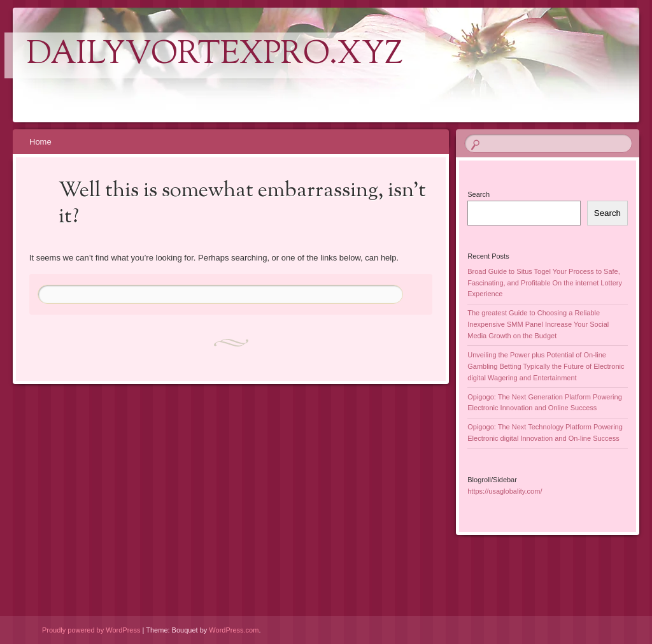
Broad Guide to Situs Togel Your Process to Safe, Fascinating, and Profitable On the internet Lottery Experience (545, 283)
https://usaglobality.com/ (505, 491)
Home (40, 142)
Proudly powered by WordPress (91, 630)
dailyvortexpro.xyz (215, 55)
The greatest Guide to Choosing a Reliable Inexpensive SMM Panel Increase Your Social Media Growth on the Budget (538, 324)
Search (478, 194)
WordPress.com (234, 630)
